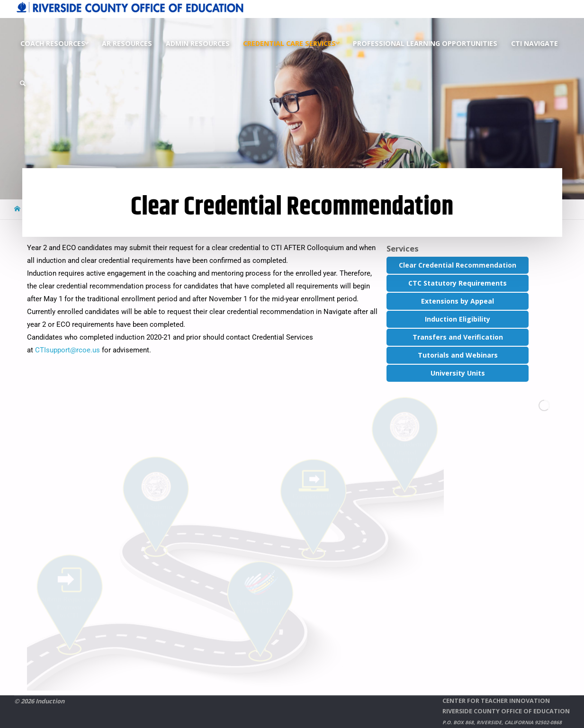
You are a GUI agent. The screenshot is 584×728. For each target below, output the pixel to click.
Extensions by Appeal (458, 301)
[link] (23, 84)
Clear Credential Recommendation (458, 265)
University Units (458, 373)
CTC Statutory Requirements (458, 283)
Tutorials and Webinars (458, 355)
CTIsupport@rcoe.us (67, 350)
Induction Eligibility (458, 319)
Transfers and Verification (458, 337)
